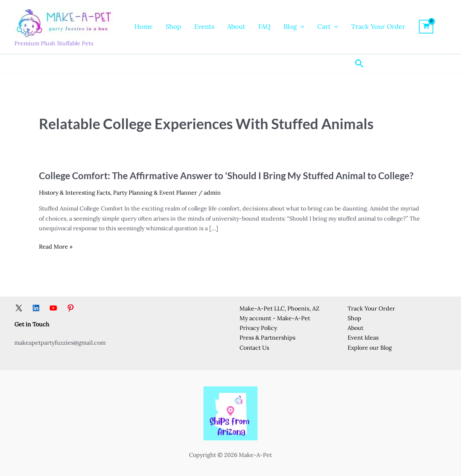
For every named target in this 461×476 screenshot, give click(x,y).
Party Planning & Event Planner (155, 192)
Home (144, 26)
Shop (173, 26)
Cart (328, 27)
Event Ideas (363, 337)
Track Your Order (378, 26)
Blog (294, 27)
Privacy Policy (258, 328)
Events (204, 26)
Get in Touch (32, 324)
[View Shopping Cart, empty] (426, 27)
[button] (301, 27)
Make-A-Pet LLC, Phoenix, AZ (279, 308)
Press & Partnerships (267, 337)
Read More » (56, 247)
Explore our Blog (370, 348)
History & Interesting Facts (75, 192)
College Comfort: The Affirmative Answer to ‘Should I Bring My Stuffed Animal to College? (226, 176)
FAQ (264, 26)
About (236, 26)
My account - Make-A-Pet (275, 318)
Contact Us (254, 348)
